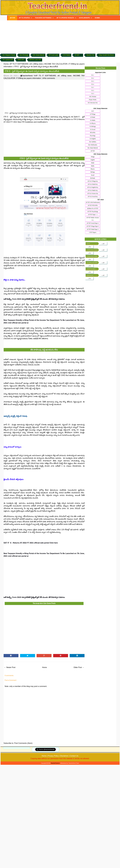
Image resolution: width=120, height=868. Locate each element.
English (93, 160)
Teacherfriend (27, 76)
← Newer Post (10, 667)
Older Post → (79, 667)
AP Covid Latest (54, 55)
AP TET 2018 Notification (93, 202)
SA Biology (93, 126)
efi (59, 76)
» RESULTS (90, 275)
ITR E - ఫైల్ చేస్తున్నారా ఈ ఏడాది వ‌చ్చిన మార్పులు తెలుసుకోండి (32, 71)
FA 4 (93, 84)
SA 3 (93, 94)
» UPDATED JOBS (92, 256)
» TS (89, 247)
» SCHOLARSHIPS (92, 263)
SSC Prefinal (93, 97)
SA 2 (93, 90)
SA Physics (93, 123)
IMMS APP (21, 60)
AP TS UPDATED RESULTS (65, 18)
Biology (93, 172)
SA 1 (93, 87)
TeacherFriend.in (55, 763)
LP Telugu (93, 114)
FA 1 (93, 75)
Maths (93, 166)
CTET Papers (93, 232)
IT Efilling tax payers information (29, 78)
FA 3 (93, 81)
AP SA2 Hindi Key (93, 184)
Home (44, 667)
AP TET (93, 151)
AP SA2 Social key (93, 197)
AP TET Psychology (93, 212)
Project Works (93, 100)
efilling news (66, 76)
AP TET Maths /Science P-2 (93, 219)
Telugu (93, 157)
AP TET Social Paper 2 (93, 223)
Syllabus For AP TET (93, 208)
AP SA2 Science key (93, 193)
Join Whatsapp (24, 55)
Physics (93, 169)
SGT (93, 111)
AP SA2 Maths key (93, 190)
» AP (103, 244)
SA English (93, 139)
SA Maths (93, 120)
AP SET (77, 55)
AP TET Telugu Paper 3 (93, 226)
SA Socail (93, 129)
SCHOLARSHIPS (84, 18)
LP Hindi (93, 117)
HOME (13, 18)
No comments (50, 78)
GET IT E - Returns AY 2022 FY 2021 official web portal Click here (31, 543)
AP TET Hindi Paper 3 (93, 229)
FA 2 (93, 78)
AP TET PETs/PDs (93, 205)
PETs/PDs (93, 133)
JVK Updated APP (8, 60)
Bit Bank (93, 178)
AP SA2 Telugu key (93, 181)
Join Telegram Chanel (9, 55)
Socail (93, 175)
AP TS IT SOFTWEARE (46, 76)
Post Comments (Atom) (23, 743)
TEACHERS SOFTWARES (43, 18)
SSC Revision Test (93, 103)
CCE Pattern (67, 55)
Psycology (93, 136)
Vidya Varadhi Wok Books (106, 55)
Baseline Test (90, 55)
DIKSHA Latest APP (35, 60)
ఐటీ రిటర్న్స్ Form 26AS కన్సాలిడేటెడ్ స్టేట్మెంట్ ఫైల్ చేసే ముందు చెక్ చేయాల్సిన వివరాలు (34, 299)
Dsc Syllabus (93, 142)
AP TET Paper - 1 (93, 215)
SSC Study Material (39, 55)
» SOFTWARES (91, 269)
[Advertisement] (60, 37)
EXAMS (97, 18)
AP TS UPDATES (24, 18)
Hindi (93, 163)
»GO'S (88, 244)
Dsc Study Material (93, 148)
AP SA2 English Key (93, 187)
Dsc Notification (93, 145)
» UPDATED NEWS (92, 250)
